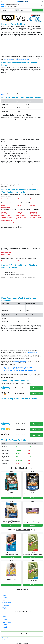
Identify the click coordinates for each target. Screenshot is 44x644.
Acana (4, 596)
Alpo (4, 601)
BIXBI (4, 629)
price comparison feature (20, 361)
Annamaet (5, 604)
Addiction (5, 597)
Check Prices (36, 388)
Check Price (11, 498)
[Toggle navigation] (2, 2)
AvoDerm (5, 609)
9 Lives (4, 594)
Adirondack (5, 599)
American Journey (7, 602)
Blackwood (5, 631)
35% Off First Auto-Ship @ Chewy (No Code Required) (17, 369)
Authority (5, 607)
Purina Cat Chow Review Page (22, 60)
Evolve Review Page (8, 60)
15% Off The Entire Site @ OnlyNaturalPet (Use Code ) (20, 370)
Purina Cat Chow (6, 638)
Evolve (4, 639)
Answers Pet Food (7, 605)
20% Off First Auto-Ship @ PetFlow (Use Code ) (19, 367)
